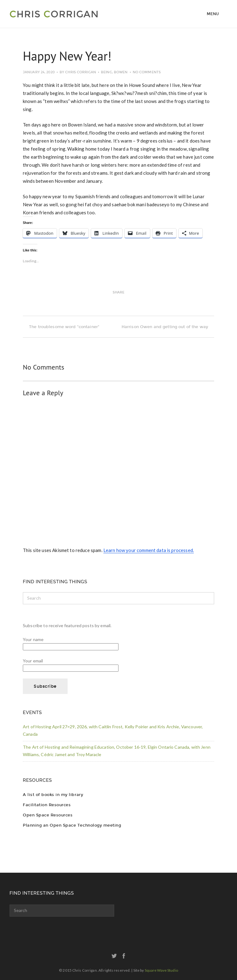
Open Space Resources (48, 815)
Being (106, 72)
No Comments (147, 72)
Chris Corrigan (81, 72)
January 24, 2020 (39, 72)
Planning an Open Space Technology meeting (72, 825)
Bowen (121, 72)
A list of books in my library (53, 795)
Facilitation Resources (47, 805)
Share (119, 292)
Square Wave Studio (161, 970)
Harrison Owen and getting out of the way (168, 327)
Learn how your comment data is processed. (149, 550)
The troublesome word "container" (61, 327)
